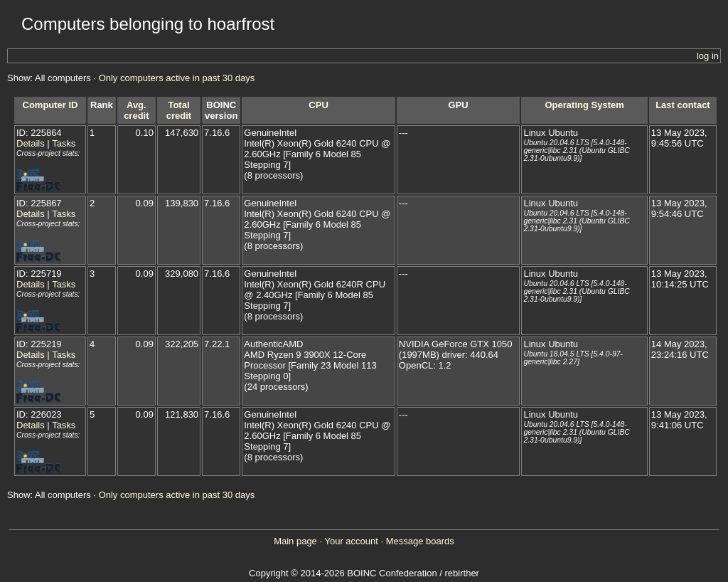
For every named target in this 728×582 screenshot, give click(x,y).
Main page (295, 541)
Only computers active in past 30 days (177, 78)
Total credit (179, 110)
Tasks (64, 143)
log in (708, 56)
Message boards (420, 541)
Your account (351, 541)
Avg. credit (136, 110)
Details (31, 143)
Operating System (585, 105)
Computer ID (50, 105)
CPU (318, 105)
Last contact (683, 105)
